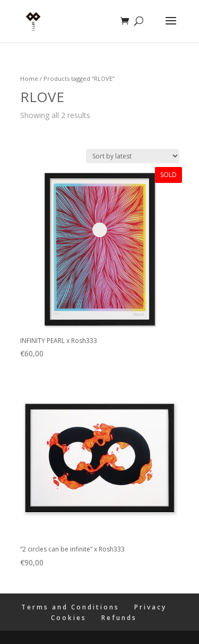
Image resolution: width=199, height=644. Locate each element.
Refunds (119, 618)
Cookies (69, 618)
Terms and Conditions (70, 607)
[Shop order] (133, 156)
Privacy (150, 607)
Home (29, 78)
